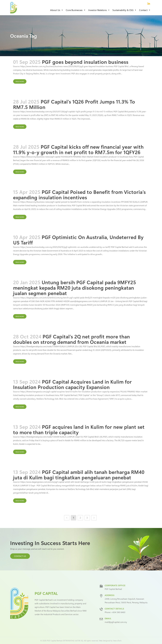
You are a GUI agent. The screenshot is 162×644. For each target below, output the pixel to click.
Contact (145, 10)
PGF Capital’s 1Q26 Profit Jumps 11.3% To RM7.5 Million (74, 104)
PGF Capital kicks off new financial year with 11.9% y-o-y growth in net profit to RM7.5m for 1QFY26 (78, 149)
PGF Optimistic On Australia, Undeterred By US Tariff (78, 240)
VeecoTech (117, 641)
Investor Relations (99, 10)
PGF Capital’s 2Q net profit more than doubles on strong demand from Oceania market (72, 339)
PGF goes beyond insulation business (85, 62)
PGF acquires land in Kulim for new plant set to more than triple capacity (79, 429)
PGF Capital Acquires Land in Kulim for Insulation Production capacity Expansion (73, 384)
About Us (57, 10)
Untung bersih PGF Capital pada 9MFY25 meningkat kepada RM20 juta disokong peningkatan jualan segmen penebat (75, 288)
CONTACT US (20, 556)
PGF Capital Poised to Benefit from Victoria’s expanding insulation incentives (79, 195)
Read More (20, 81)
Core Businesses (76, 10)
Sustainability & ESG (124, 10)
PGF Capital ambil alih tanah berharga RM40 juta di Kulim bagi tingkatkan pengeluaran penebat (79, 475)
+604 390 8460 (118, 612)
